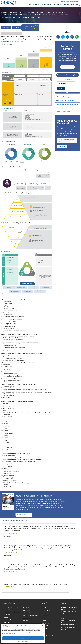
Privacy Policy (45, 623)
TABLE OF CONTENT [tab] (16, 33)
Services (44, 613)
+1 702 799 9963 (68, 616)
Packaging (26, 621)
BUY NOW (61, 89)
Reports (44, 615)
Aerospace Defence (28, 610)
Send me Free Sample (68, 67)
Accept (23, 638)
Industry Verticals (47, 610)
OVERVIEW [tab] (5, 33)
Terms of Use (45, 626)
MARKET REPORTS (46, 5)
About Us (44, 608)
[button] (43, 626)
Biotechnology (27, 608)
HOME (29, 5)
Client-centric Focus (64, 112)
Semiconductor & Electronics (12, 612)
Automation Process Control (31, 615)
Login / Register (75, 2)
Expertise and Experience (65, 101)
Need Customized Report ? (65, 141)
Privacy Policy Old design (23, 641)
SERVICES (66, 5)
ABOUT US (36, 5)
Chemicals (7, 617)
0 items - (65, 2)
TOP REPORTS (57, 5)
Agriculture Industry (28, 618)
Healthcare (7, 615)
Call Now (62, 148)
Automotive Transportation (30, 613)
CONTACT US (75, 5)
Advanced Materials (9, 620)
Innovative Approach (64, 109)
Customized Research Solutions (67, 105)
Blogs (43, 618)
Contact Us (45, 621)
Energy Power (8, 622)
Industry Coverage (63, 97)
